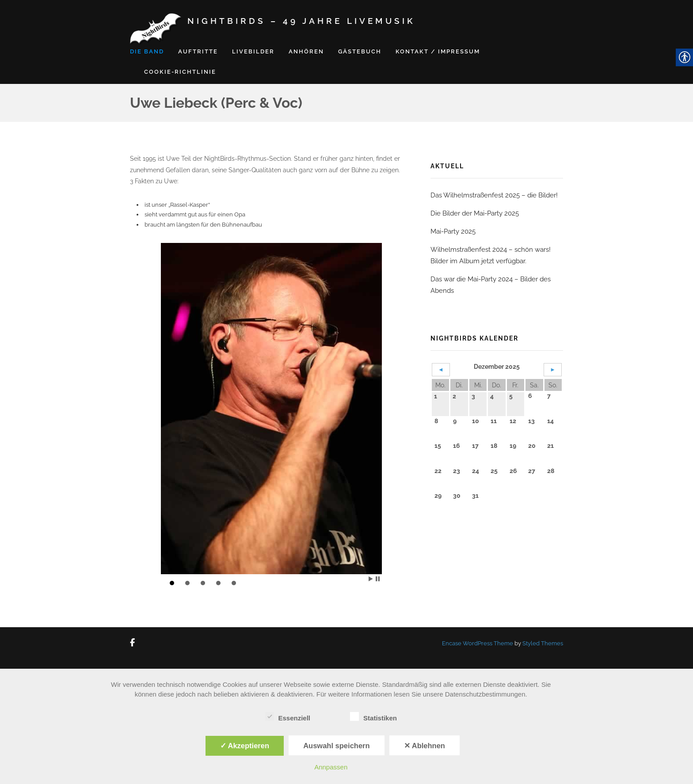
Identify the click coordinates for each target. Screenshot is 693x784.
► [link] (553, 369)
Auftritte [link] (198, 51)
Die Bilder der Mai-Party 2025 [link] (475, 213)
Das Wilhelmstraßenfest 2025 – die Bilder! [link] (494, 195)
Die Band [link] (147, 51)
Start (371, 579)
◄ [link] (441, 369)
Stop (378, 579)
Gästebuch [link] (360, 51)
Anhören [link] (306, 51)
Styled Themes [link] (543, 643)
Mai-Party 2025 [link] (453, 231)
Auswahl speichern (336, 746)
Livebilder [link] (253, 51)
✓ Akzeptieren (245, 746)
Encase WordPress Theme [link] (478, 643)
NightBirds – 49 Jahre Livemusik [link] (301, 21)
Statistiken (373, 717)
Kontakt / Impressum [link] (438, 51)
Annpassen (331, 767)
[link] (134, 643)
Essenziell (288, 717)
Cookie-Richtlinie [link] (180, 72)
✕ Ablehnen (425, 746)
